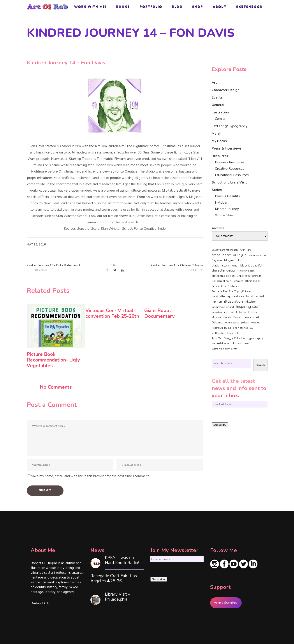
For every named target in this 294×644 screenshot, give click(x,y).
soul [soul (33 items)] (252, 328)
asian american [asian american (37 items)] (257, 255)
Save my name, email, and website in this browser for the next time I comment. (90, 476)
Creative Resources (230, 169)
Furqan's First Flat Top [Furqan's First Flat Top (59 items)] (225, 291)
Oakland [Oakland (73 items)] (217, 323)
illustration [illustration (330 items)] (233, 302)
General (218, 105)
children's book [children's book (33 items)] (246, 271)
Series (217, 190)
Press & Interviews (227, 148)
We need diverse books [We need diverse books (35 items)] (224, 343)
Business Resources (230, 162)
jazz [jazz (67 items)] (227, 312)
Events (217, 97)
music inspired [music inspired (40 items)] (251, 317)
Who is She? (224, 215)
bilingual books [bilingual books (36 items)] (232, 260)
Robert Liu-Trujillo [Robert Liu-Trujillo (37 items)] (221, 328)
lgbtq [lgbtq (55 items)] (243, 312)
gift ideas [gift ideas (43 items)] (246, 291)
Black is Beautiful (228, 196)
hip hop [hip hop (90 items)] (217, 302)
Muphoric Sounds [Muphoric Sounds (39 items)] (221, 317)
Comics (220, 119)
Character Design (226, 90)
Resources (220, 156)
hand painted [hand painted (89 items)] (255, 296)
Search (260, 365)
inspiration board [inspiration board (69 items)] (223, 307)
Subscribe (220, 425)
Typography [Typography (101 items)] (255, 338)
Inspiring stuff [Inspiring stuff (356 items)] (248, 307)
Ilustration (220, 112)
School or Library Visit (229, 182)
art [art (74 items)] (249, 250)
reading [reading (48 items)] (256, 323)
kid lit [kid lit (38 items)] (234, 312)
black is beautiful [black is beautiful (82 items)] (251, 266)
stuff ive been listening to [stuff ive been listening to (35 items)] (225, 333)
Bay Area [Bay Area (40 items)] (217, 260)
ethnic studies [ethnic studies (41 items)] (253, 281)
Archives (218, 228)
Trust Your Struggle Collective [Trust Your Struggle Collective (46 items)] (228, 338)
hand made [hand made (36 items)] (238, 297)
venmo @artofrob (226, 603)
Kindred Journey (227, 209)
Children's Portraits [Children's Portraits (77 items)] (249, 276)
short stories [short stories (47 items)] (240, 328)
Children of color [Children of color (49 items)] (222, 281)
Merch (217, 134)
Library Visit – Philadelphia (117, 597)
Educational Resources (232, 175)
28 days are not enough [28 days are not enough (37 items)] (225, 250)
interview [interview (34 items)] (217, 312)
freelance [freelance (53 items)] (233, 286)
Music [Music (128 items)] (237, 317)
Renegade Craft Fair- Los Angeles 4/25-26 (114, 579)
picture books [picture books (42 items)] (232, 323)
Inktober (221, 203)
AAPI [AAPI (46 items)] (243, 250)
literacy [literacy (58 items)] (253, 312)
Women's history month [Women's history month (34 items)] (225, 349)
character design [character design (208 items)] (224, 270)
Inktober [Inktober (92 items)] (250, 302)
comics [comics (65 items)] (239, 281)
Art (214, 83)
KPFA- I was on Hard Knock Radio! (122, 560)
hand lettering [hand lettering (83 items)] (221, 296)
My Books (219, 141)
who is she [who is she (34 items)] (243, 343)
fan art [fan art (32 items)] (215, 286)
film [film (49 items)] (224, 286)
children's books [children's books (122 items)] (223, 276)
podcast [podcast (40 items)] (245, 323)
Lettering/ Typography (230, 126)
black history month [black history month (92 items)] (225, 266)
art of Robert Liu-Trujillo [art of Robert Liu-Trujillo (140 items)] (229, 255)
